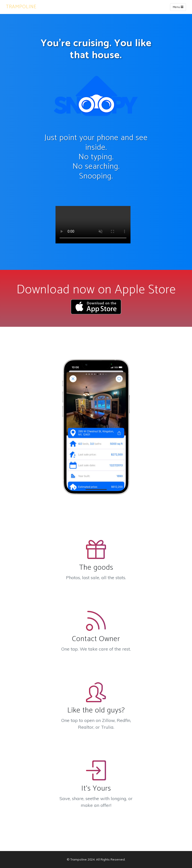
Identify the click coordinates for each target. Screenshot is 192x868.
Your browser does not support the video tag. (93, 225)
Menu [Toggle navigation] (178, 7)
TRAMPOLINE (21, 7)
